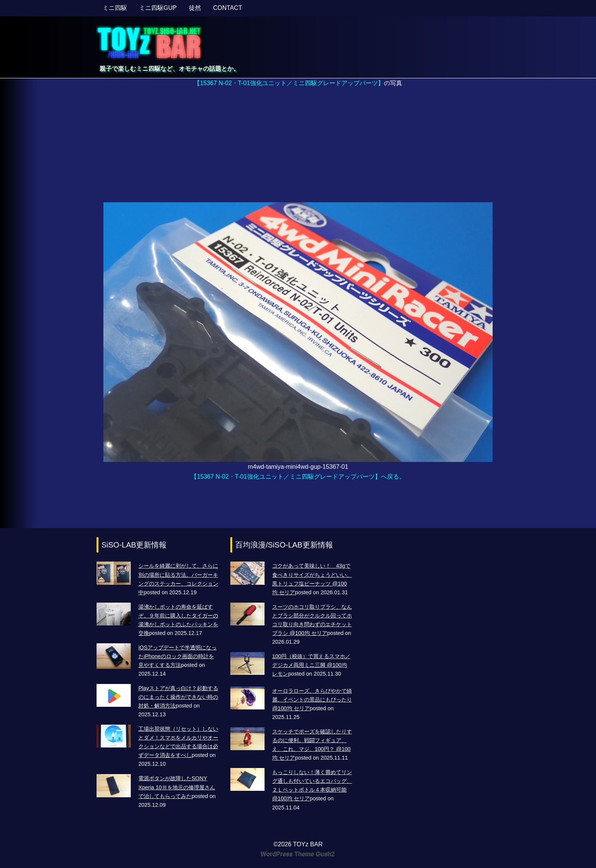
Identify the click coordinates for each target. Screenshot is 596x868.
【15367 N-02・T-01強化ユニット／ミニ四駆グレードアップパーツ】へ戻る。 (298, 477)
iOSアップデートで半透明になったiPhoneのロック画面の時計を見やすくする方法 (178, 656)
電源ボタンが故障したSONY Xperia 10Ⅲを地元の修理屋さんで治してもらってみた (177, 787)
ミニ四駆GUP (158, 8)
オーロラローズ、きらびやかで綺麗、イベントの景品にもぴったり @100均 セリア (312, 700)
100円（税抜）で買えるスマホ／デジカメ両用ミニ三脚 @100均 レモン (311, 665)
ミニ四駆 (115, 8)
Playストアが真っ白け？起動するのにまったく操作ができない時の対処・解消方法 (178, 697)
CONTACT (228, 8)
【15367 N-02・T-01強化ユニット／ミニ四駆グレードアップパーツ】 (289, 83)
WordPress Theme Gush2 (298, 854)
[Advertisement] (298, 145)
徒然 (195, 8)
